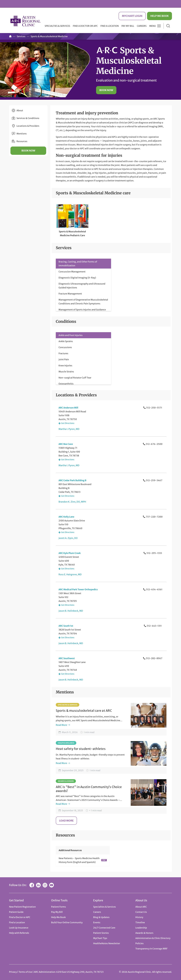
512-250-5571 (154, 408)
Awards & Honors (66, 781)
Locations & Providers (28, 126)
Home (10, 36)
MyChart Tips (100, 938)
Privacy (13, 972)
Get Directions (68, 423)
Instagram (45, 885)
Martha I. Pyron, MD (69, 429)
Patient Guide (16, 912)
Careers (142, 26)
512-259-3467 (154, 480)
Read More (61, 725)
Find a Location (110, 26)
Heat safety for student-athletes (81, 749)
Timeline (140, 922)
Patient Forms (59, 907)
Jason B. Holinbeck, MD (71, 611)
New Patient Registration (22, 907)
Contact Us (141, 912)
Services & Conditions (28, 118)
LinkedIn (38, 885)
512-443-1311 (154, 626)
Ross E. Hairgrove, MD (70, 574)
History (139, 917)
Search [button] (168, 26)
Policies (139, 943)
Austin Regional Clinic (25, 21)
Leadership (141, 928)
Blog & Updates (101, 917)
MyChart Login (132, 16)
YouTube (52, 885)
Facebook (32, 885)
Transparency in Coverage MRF (151, 949)
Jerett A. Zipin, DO (68, 538)
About (20, 110)
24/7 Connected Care (104, 928)
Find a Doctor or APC (85, 26)
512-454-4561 (154, 589)
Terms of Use (26, 972)
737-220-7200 (154, 517)
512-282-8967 (154, 658)
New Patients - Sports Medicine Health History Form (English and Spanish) (79, 860)
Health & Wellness (66, 743)
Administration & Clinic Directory (153, 938)
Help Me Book (159, 16)
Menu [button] (153, 26)
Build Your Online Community (67, 922)
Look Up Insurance (19, 928)
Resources (22, 141)
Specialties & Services (68, 705)
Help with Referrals (19, 933)
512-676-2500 (154, 444)
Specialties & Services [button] (57, 26)
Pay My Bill (128, 26)
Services (21, 36)
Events (97, 922)
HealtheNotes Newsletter (107, 943)
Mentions (22, 134)
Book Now (106, 90)
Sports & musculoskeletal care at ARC (84, 711)
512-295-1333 (154, 553)
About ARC (141, 907)
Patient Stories (101, 933)
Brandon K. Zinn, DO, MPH (72, 502)
